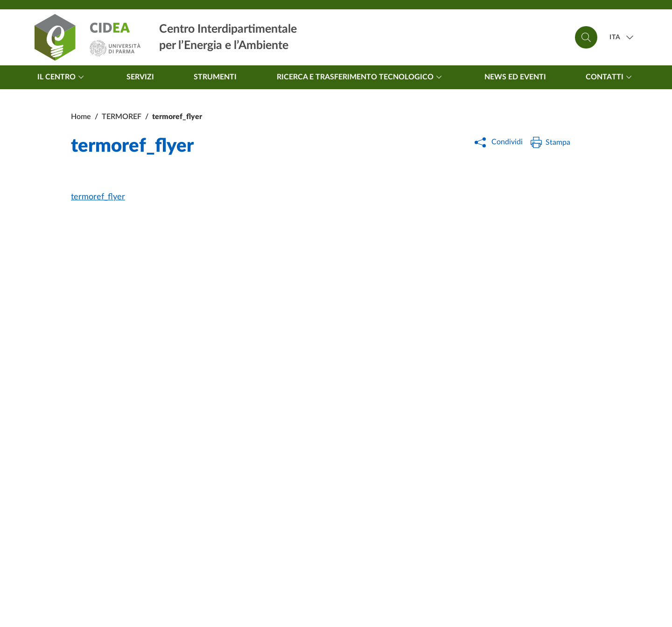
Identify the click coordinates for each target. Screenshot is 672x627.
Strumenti (215, 77)
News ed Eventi (515, 77)
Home (81, 117)
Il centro (62, 77)
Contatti (610, 77)
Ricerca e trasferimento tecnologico (361, 77)
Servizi (140, 77)
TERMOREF (122, 117)
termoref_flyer (98, 197)
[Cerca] (586, 37)
